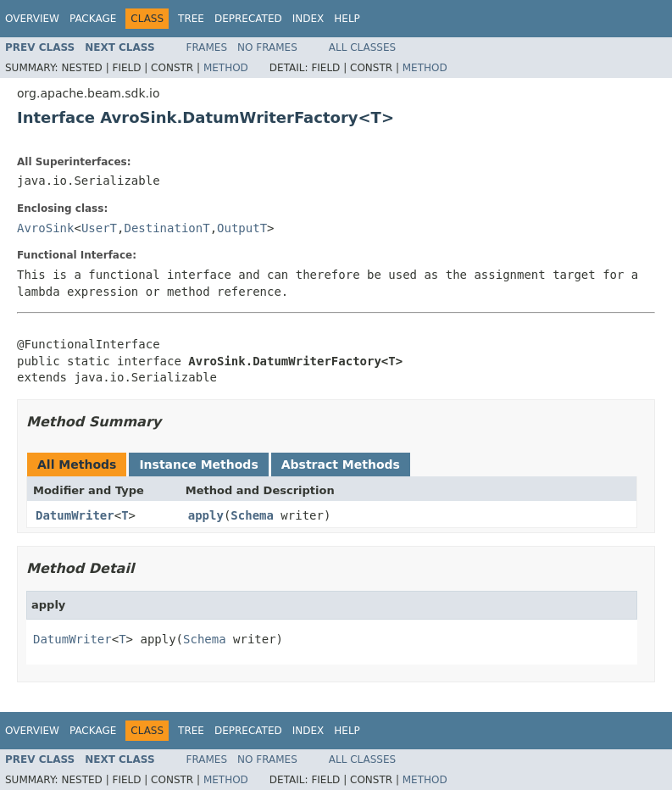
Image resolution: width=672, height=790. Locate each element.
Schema (252, 515)
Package (93, 19)
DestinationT (167, 228)
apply (206, 515)
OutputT (242, 228)
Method (226, 68)
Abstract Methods (341, 465)
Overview (32, 19)
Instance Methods (198, 465)
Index (308, 19)
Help (347, 19)
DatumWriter (75, 515)
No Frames (267, 47)
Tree (191, 19)
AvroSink (45, 228)
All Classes (362, 47)
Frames (207, 47)
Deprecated (248, 19)
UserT (99, 228)
